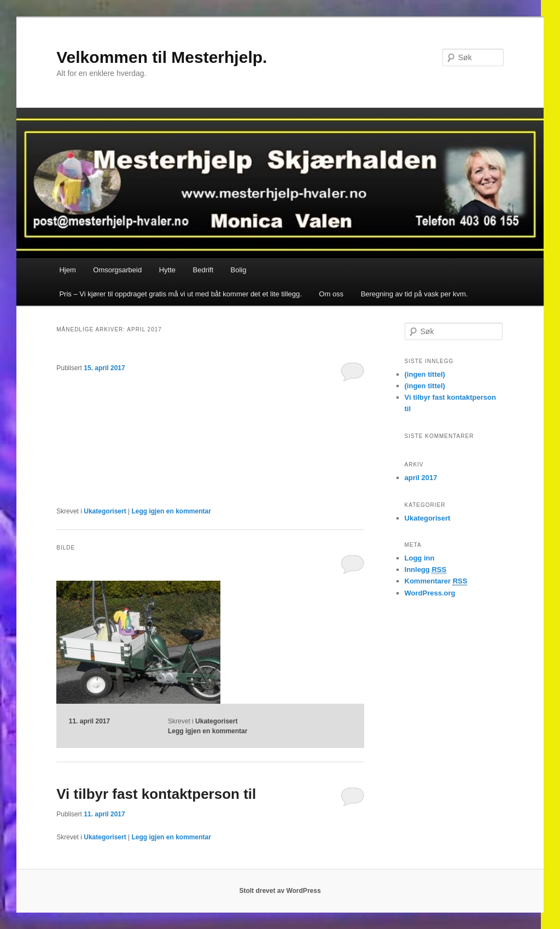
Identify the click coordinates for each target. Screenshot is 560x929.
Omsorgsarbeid (117, 270)
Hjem (67, 270)
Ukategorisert (105, 511)
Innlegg (426, 570)
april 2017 (421, 478)
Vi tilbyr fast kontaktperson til (156, 794)
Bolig (239, 270)
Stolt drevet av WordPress (280, 891)
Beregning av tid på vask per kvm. (415, 294)
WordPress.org (430, 593)
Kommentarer (436, 581)
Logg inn (420, 558)
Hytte (167, 270)
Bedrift (203, 270)
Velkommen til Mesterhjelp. (162, 57)
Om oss (331, 294)
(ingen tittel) (425, 374)
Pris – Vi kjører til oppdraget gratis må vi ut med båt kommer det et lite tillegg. (180, 294)
